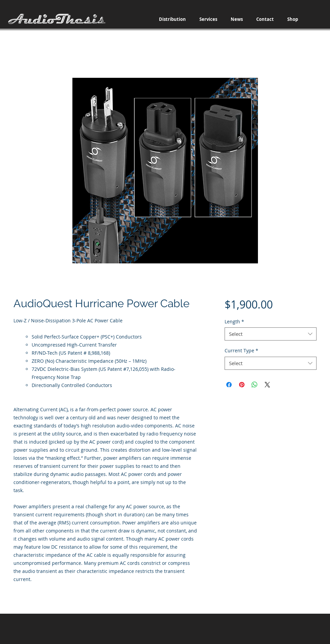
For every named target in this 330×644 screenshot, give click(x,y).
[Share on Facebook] (229, 385)
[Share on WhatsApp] (255, 385)
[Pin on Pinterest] (242, 385)
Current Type (241, 350)
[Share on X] (267, 385)
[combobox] (271, 334)
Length (234, 321)
